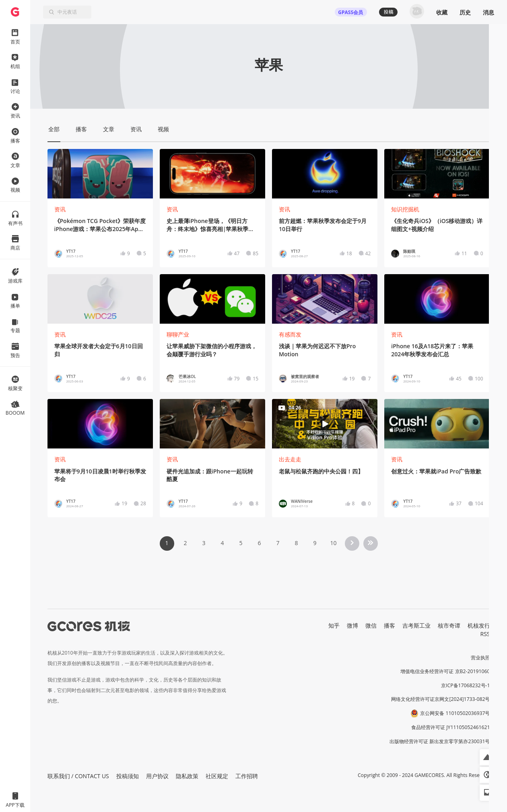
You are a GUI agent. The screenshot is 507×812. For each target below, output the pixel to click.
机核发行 (479, 625)
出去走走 (290, 459)
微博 (352, 625)
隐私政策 (187, 776)
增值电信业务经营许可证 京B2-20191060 (445, 671)
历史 (465, 12)
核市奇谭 (449, 625)
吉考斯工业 (416, 625)
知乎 (334, 625)
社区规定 (217, 776)
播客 (390, 625)
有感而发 (290, 334)
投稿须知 (128, 776)
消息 (488, 12)
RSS (485, 634)
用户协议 (157, 776)
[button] (488, 757)
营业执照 (480, 658)
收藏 (442, 12)
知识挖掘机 (405, 209)
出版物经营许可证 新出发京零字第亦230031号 (440, 741)
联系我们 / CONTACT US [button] (78, 776)
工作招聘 (247, 776)
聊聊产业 (178, 334)
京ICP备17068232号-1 (466, 685)
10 (333, 543)
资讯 (60, 209)
